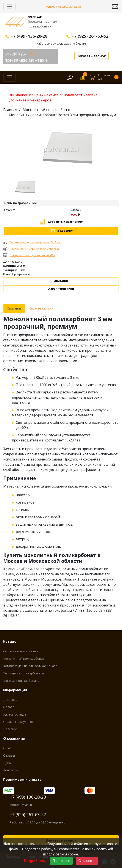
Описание (61, 281)
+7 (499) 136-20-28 (28, 797)
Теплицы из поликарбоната (23, 673)
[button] (12, 188)
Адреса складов (15, 714)
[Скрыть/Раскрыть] (9, 6)
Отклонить (87, 861)
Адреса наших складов (64, 6)
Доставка (10, 700)
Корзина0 (108, 77)
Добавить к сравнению (65, 221)
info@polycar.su (21, 805)
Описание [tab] (14, 308)
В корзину (65, 231)
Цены (7, 763)
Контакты (10, 770)
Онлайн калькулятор (18, 722)
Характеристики (61, 289)
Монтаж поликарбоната (21, 681)
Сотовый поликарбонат (21, 651)
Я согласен (61, 861)
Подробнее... (35, 861)
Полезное (10, 729)
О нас (7, 748)
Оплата (9, 707)
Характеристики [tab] (41, 308)
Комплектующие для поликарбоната (30, 666)
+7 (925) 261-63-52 (28, 814)
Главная (10, 110)
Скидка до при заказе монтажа (26, 57)
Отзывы (9, 755)
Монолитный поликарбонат (47, 110)
